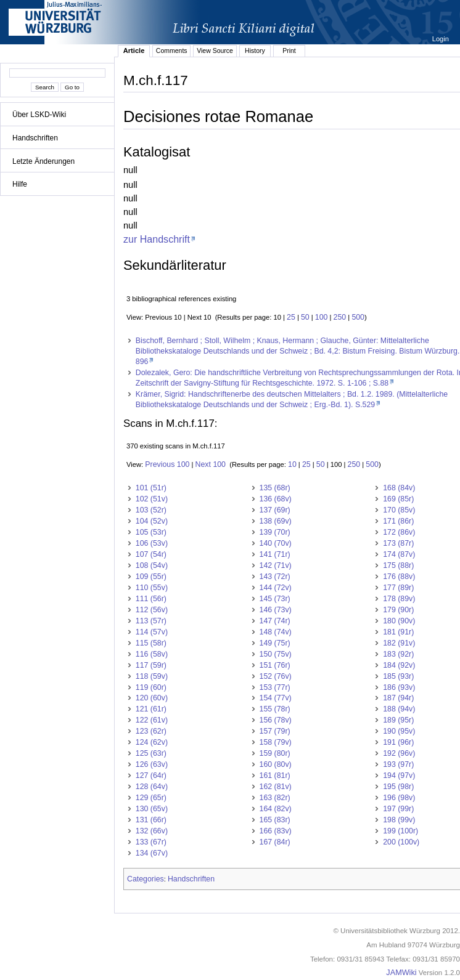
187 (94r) (398, 698)
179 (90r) (398, 610)
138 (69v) (276, 521)
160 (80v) (276, 764)
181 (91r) (398, 632)
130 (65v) (152, 809)
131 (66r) (151, 820)
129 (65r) (151, 798)
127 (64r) (151, 775)
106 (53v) (152, 543)
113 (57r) (151, 621)
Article (134, 51)
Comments (172, 51)
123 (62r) (151, 731)
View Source (215, 51)
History (255, 51)
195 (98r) (398, 787)
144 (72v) (276, 588)
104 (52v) (152, 521)
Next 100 (211, 464)
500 (358, 317)
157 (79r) (275, 731)
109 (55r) (151, 577)
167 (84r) (275, 842)
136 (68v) (276, 499)
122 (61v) (152, 720)
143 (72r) (275, 577)
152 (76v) (276, 676)
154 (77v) (276, 698)
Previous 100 (167, 464)
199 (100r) (400, 831)
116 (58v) (152, 654)
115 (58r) (151, 643)
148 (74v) (276, 632)
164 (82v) (276, 809)
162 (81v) (276, 787)
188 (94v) (399, 709)
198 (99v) (399, 820)
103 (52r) (151, 510)
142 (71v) (276, 565)
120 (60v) (152, 698)
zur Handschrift (157, 239)
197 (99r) (398, 809)
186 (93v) (399, 687)
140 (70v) (276, 543)
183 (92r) (398, 654)
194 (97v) (399, 775)
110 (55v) (152, 588)
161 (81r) (275, 775)
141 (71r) (275, 554)
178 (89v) (399, 599)
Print (289, 51)
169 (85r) (398, 499)
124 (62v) (152, 742)
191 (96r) (398, 742)
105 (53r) (151, 532)
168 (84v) (399, 488)
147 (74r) (275, 621)
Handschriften (35, 138)
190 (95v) (399, 731)
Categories (146, 879)
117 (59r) (151, 665)
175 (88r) (398, 565)
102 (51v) (152, 499)
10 (292, 464)
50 (305, 317)
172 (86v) (399, 532)
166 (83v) (276, 831)
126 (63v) (152, 764)
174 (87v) (399, 554)
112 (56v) (152, 610)
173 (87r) (398, 543)
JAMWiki (401, 973)
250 (340, 317)
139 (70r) (275, 532)
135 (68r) (275, 488)
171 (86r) (398, 521)
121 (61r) (151, 709)
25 (291, 317)
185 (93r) (398, 676)
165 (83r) (275, 820)
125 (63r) (151, 753)
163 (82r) (275, 798)
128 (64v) (152, 787)
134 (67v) (152, 853)
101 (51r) (151, 488)
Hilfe (20, 184)
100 (322, 317)
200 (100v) (401, 842)
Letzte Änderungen (43, 161)
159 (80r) (275, 753)
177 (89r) (398, 588)
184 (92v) (399, 665)
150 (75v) (276, 654)
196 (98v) (399, 798)
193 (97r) (398, 764)
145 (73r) (275, 599)
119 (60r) (151, 687)
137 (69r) (275, 510)
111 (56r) (151, 599)
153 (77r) (275, 687)
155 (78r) (275, 709)
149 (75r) (275, 643)
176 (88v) (399, 577)
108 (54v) (152, 565)
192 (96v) (399, 753)
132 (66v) (152, 831)
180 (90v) (399, 621)
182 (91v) (399, 643)
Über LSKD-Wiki (39, 115)
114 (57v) (152, 632)
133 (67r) (151, 842)
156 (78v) (276, 720)
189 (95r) (398, 720)
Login (442, 39)
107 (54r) (151, 554)
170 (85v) (399, 510)
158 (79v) (276, 742)
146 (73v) (276, 610)
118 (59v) (152, 676)
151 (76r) (275, 665)
